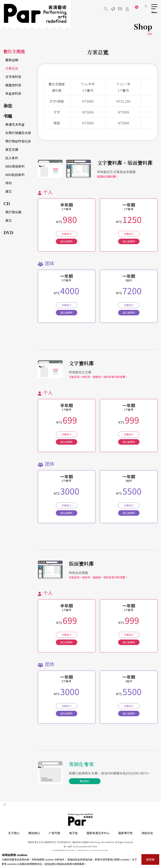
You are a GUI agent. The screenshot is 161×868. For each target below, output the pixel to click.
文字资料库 (13, 77)
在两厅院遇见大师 (18, 133)
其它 (9, 191)
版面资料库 (13, 85)
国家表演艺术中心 (98, 833)
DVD (8, 232)
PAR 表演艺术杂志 (81, 820)
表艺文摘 (12, 149)
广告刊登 (54, 833)
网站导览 (147, 833)
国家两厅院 (125, 833)
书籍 (8, 116)
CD (7, 203)
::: (146, 6)
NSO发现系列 (15, 166)
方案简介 (67, 234)
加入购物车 (67, 241)
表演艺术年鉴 (15, 124)
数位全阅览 (14, 51)
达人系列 (12, 158)
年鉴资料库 (13, 93)
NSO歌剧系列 (15, 175)
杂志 (8, 105)
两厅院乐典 (13, 212)
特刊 (9, 183)
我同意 (150, 859)
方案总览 (12, 68)
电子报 (73, 833)
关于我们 (14, 833)
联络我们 (85, 781)
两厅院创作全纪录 (18, 141)
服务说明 (12, 60)
